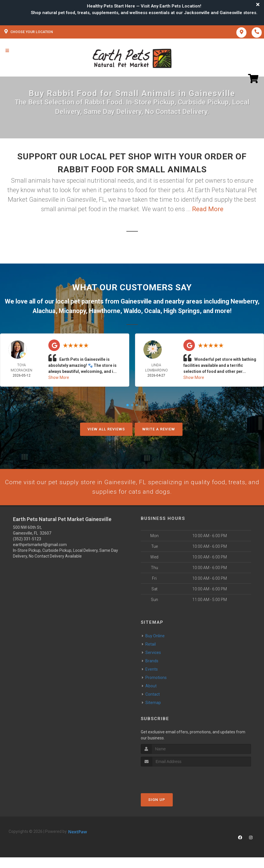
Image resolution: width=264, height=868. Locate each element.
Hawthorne (105, 311)
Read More (208, 209)
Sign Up (157, 801)
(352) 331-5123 (27, 540)
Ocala (152, 311)
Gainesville (136, 301)
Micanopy (72, 311)
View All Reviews (106, 429)
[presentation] (171, 779)
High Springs (182, 311)
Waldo (132, 311)
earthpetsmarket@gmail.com (40, 546)
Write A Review (159, 429)
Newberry (244, 301)
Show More (59, 377)
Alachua (44, 311)
